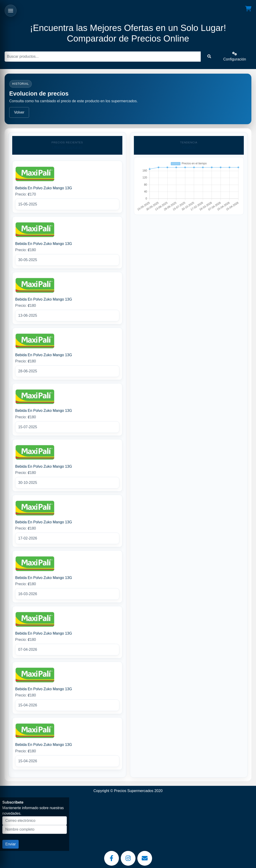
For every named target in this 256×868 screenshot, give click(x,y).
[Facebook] (112, 858)
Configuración (235, 56)
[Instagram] (128, 858)
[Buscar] (103, 57)
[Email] (145, 858)
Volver (19, 112)
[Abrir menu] (11, 11)
